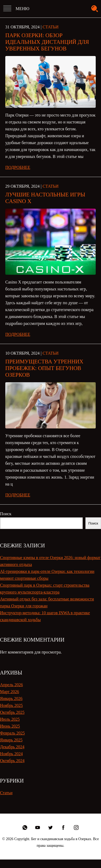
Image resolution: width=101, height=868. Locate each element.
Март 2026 (10, 692)
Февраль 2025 (12, 733)
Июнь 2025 (10, 726)
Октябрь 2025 (12, 712)
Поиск (6, 514)
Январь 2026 (11, 699)
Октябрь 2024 (12, 761)
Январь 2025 (11, 740)
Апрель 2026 (12, 685)
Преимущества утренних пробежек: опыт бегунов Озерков (44, 368)
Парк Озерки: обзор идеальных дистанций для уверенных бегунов (47, 42)
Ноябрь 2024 (11, 754)
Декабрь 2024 (12, 747)
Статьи (50, 27)
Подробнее (18, 167)
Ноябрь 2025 (11, 705)
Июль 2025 (10, 719)
